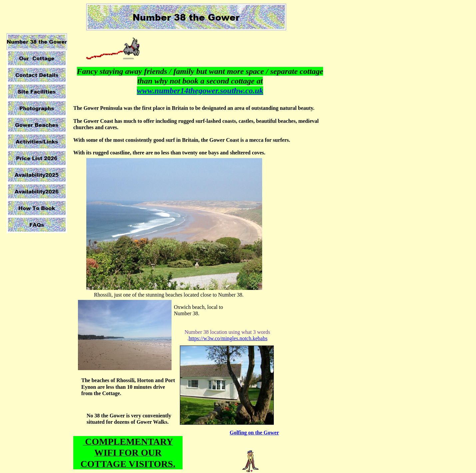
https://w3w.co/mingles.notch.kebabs (228, 338)
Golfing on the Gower (254, 433)
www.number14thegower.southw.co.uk (200, 91)
